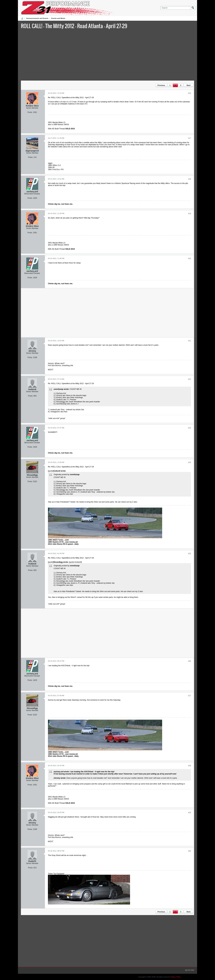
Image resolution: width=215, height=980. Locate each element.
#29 (189, 813)
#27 (189, 696)
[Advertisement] (107, 54)
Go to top (190, 970)
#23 (189, 428)
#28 (189, 766)
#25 (189, 554)
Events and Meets (58, 18)
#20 (189, 259)
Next (188, 85)
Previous (161, 85)
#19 (189, 214)
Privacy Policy (176, 977)
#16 (189, 93)
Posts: (30, 112)
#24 (189, 462)
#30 (189, 851)
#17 (189, 138)
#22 (189, 379)
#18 (189, 179)
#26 (189, 661)
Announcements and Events (37, 18)
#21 (189, 341)
